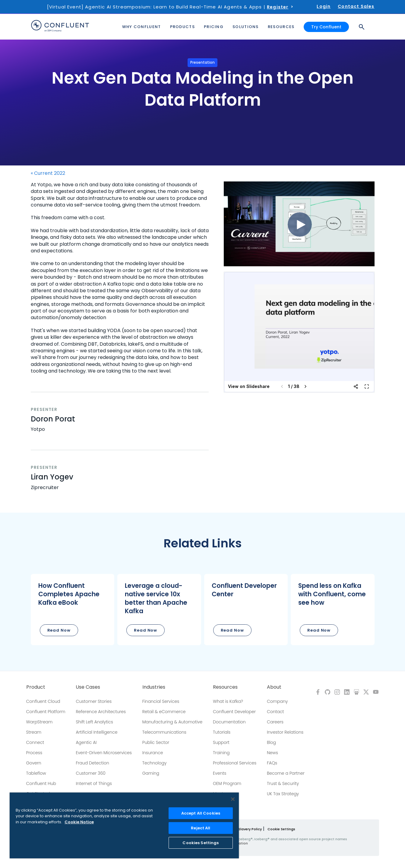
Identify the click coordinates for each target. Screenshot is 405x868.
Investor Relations (285, 732)
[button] (73, 610)
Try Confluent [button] (326, 27)
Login (324, 6)
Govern (34, 763)
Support (221, 742)
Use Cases (88, 687)
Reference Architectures (101, 712)
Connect (35, 742)
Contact (275, 712)
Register (278, 7)
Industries (154, 687)
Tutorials (222, 732)
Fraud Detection (92, 763)
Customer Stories (94, 701)
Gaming (151, 773)
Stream (34, 732)
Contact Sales (356, 6)
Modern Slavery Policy (243, 829)
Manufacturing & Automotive (172, 722)
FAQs (272, 763)
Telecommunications (164, 732)
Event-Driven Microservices (104, 753)
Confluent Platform (46, 712)
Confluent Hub (41, 783)
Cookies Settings (201, 843)
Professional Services (235, 763)
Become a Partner (286, 773)
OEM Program (227, 783)
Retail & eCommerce (164, 712)
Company (277, 701)
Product (36, 687)
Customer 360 (90, 773)
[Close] (233, 799)
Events (220, 773)
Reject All (201, 828)
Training (221, 753)
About (274, 687)
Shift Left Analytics (94, 722)
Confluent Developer (234, 712)
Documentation (229, 722)
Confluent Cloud (43, 701)
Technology (155, 763)
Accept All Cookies (201, 813)
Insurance (153, 753)
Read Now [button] (59, 630)
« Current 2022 (48, 173)
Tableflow (36, 773)
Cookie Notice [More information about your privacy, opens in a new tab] (79, 822)
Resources (225, 687)
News (272, 753)
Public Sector (156, 742)
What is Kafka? (228, 701)
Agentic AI (86, 742)
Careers (275, 722)
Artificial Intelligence (97, 732)
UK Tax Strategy (283, 794)
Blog (271, 742)
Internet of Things (94, 783)
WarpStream (40, 722)
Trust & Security (283, 783)
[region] (124, 825)
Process (34, 753)
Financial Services (161, 701)
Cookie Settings (281, 829)
